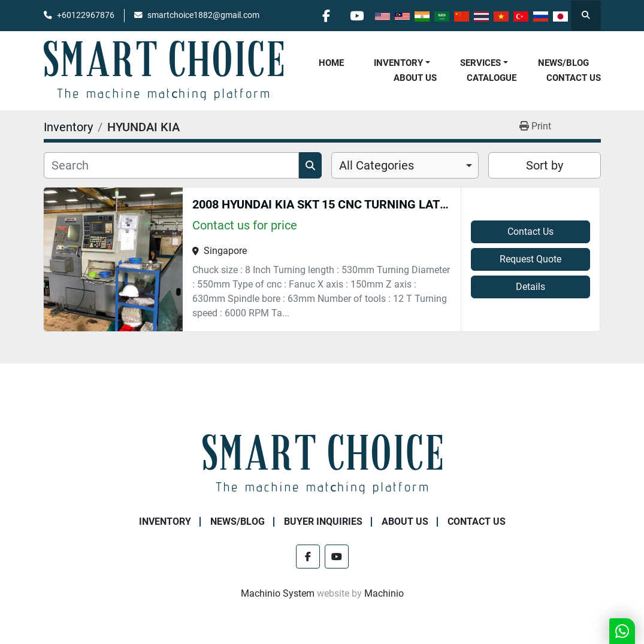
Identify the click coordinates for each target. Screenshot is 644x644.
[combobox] (405, 165)
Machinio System (278, 593)
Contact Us (574, 78)
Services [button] (480, 63)
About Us (415, 78)
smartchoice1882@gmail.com (203, 15)
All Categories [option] (377, 165)
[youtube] (357, 16)
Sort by (545, 165)
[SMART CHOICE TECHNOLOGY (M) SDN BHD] (322, 463)
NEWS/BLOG (563, 63)
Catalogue (492, 78)
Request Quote (530, 259)
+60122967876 (86, 15)
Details (530, 287)
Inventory (398, 63)
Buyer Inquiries (323, 521)
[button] (402, 63)
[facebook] (326, 16)
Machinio (384, 593)
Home (331, 63)
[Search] (171, 165)
